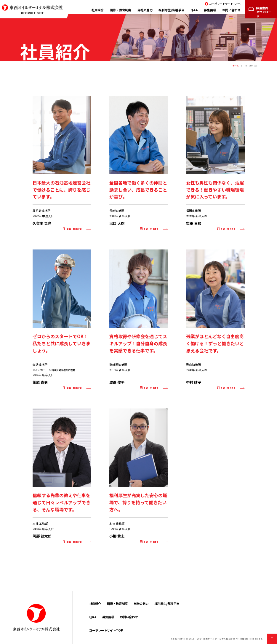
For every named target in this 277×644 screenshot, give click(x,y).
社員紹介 (98, 10)
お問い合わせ (231, 10)
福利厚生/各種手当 (171, 10)
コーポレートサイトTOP (106, 630)
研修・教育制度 (121, 10)
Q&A (194, 10)
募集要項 (210, 10)
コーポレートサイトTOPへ (225, 4)
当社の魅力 (145, 10)
